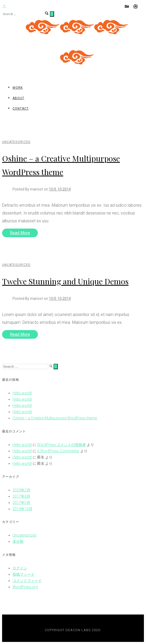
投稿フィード (24, 574)
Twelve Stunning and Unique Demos (65, 281)
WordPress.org (25, 587)
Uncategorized (16, 142)
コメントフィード (27, 581)
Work (18, 88)
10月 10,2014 (60, 189)
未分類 (18, 541)
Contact (21, 109)
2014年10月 (22, 509)
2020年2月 (21, 490)
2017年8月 (21, 496)
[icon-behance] (129, 7)
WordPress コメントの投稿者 (62, 445)
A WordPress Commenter (58, 451)
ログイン (20, 568)
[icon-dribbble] (136, 7)
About (18, 98)
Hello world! (22, 393)
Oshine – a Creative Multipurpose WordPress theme (55, 418)
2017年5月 (21, 503)
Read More (20, 233)
